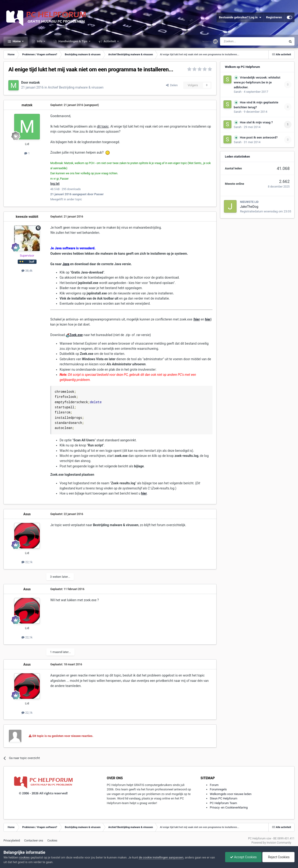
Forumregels (218, 789)
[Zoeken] (243, 41)
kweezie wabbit (27, 217)
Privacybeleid (12, 841)
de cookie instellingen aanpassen (161, 857)
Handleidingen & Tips (73, 41)
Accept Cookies (243, 857)
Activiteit (110, 41)
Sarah (238, 92)
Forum (214, 785)
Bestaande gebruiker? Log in (240, 17)
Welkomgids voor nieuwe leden (231, 794)
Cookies (52, 841)
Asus (27, 514)
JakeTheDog (249, 207)
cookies (24, 857)
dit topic (103, 126)
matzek (34, 83)
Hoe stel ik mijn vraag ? (256, 122)
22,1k (27, 562)
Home (17, 41)
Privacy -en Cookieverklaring (229, 807)
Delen (172, 85)
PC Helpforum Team (223, 803)
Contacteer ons (34, 841)
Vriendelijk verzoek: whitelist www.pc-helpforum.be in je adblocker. (257, 82)
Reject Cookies (278, 857)
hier (144, 493)
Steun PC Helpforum (223, 798)
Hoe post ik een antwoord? (259, 137)
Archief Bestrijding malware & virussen (76, 87)
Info (40, 41)
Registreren (274, 17)
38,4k (27, 271)
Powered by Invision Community (271, 843)
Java (66, 264)
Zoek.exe (76, 335)
